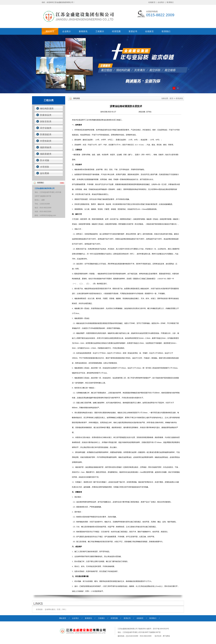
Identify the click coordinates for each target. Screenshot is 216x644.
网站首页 (50, 31)
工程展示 (100, 31)
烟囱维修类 (46, 147)
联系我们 (170, 2)
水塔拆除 (45, 167)
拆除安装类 (46, 121)
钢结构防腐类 (47, 109)
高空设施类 (46, 128)
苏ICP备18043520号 (161, 629)
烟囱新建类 (46, 154)
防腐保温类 (46, 115)
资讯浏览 (179, 98)
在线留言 (152, 2)
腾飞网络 (166, 636)
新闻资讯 (83, 31)
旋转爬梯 (45, 173)
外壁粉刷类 (46, 141)
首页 (171, 98)
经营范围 (116, 31)
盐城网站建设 (50, 609)
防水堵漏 (45, 160)
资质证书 (133, 31)
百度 (59, 609)
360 (64, 609)
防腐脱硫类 (46, 134)
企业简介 (161, 2)
